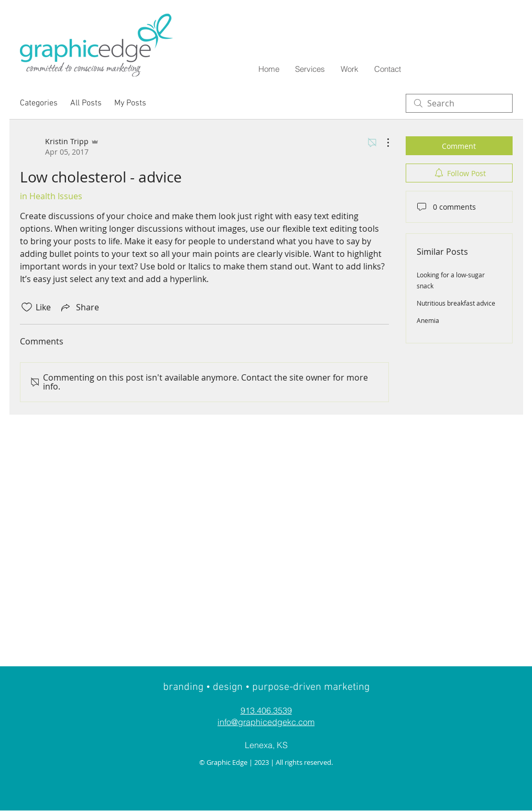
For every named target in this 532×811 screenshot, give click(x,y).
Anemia (428, 320)
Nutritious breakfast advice (456, 303)
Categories (39, 103)
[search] (459, 103)
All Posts (86, 103)
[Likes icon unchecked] (27, 307)
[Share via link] (79, 307)
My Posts (130, 103)
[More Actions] (383, 143)
